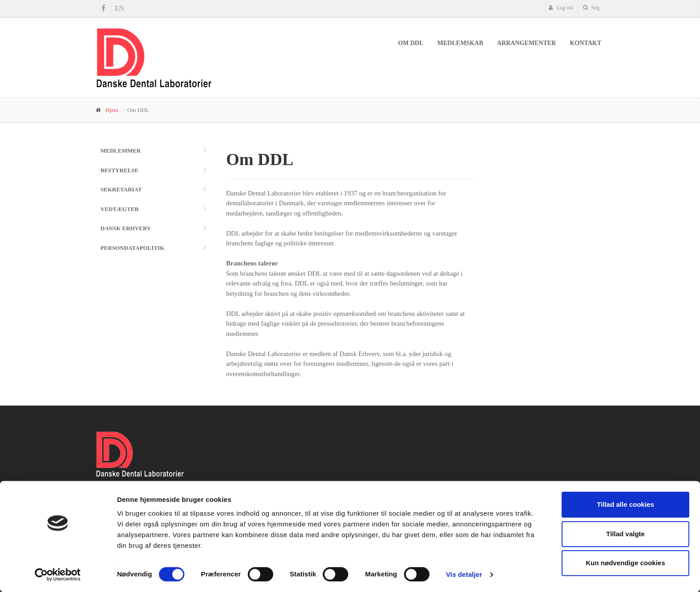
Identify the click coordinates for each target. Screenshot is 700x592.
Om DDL (410, 43)
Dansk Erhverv (126, 228)
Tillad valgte (625, 534)
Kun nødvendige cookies (625, 563)
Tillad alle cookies (625, 504)
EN (119, 8)
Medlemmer (121, 151)
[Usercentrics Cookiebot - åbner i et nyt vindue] (58, 575)
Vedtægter (120, 209)
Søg (591, 8)
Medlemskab (460, 43)
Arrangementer (526, 43)
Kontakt (585, 43)
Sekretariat (121, 189)
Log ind (561, 8)
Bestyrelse (119, 170)
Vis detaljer (464, 574)
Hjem (112, 110)
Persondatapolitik (132, 248)
